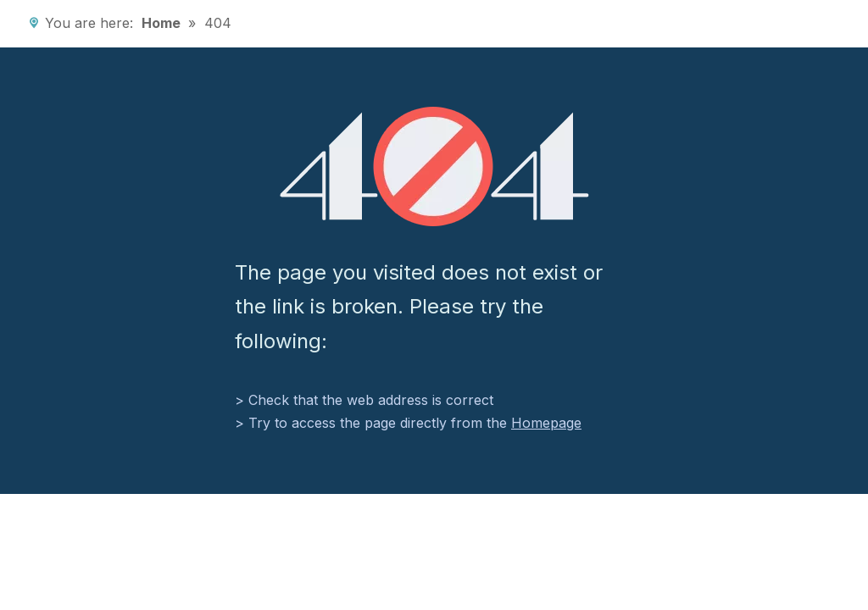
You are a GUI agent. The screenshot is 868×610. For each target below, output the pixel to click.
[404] (434, 166)
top (832, 539)
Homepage (546, 423)
